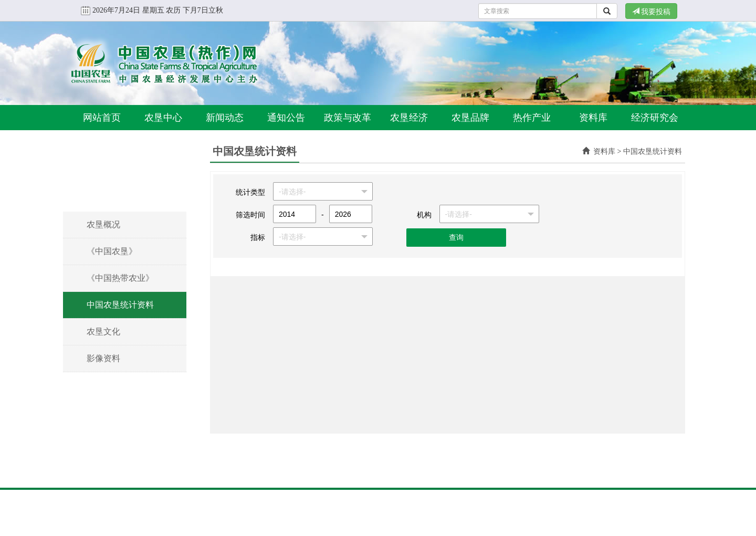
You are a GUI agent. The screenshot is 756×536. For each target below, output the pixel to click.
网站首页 (102, 118)
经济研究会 (655, 118)
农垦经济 (409, 118)
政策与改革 (348, 118)
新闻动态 (225, 118)
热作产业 (532, 118)
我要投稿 (652, 12)
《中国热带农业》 (120, 278)
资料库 (593, 118)
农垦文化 (103, 332)
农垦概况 (103, 224)
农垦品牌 (470, 118)
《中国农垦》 (112, 251)
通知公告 (286, 118)
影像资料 (103, 358)
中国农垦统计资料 (120, 305)
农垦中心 (163, 118)
